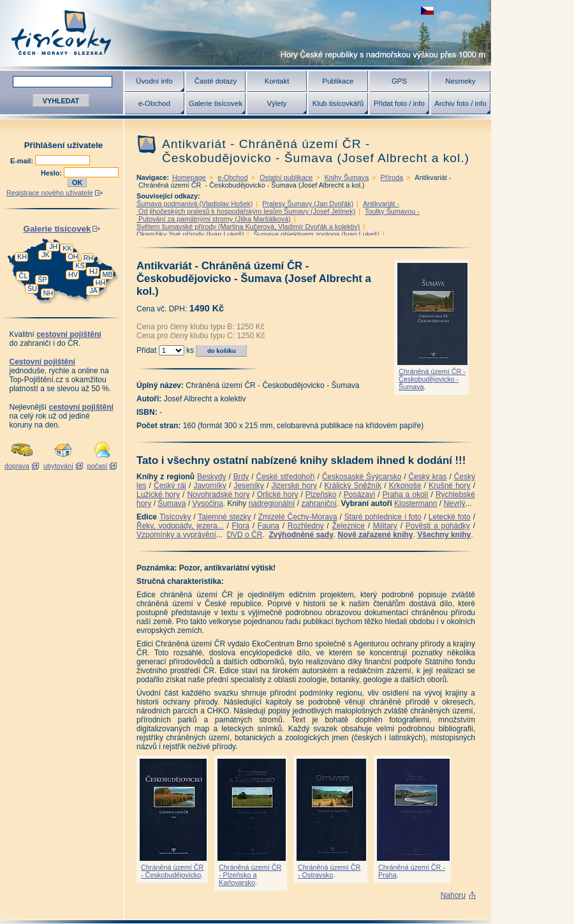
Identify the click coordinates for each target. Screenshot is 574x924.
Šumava (172, 503)
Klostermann (416, 503)
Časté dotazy (216, 81)
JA (93, 290)
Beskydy (211, 477)
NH (48, 293)
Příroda (392, 177)
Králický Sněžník (353, 486)
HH (101, 283)
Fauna (269, 526)
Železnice (349, 526)
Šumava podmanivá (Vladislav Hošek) (195, 204)
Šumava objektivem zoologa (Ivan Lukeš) (316, 234)
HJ (93, 271)
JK (46, 255)
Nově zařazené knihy (375, 535)
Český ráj (170, 486)
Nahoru (453, 895)
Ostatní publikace (286, 177)
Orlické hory (278, 495)
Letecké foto (450, 517)
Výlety (276, 103)
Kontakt (277, 81)
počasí (98, 466)
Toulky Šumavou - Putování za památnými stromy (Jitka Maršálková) (278, 215)
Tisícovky (175, 517)
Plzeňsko (321, 495)
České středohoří (286, 477)
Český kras (428, 477)
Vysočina (207, 503)
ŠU (32, 288)
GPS (399, 81)
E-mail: (23, 161)
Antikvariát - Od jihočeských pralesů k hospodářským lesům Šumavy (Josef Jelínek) (268, 207)
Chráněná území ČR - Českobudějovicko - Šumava (432, 379)
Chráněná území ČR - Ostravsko (329, 871)
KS (80, 265)
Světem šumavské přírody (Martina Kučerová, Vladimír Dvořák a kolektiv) (248, 227)
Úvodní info (154, 81)
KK (67, 248)
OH (73, 257)
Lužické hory (158, 495)
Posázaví (359, 495)
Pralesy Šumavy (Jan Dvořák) (308, 204)
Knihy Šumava (347, 177)
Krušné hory (450, 486)
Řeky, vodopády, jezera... (180, 526)
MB (107, 274)
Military (385, 526)
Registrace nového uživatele (50, 193)
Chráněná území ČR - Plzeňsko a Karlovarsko (250, 875)
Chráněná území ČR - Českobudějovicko (172, 871)
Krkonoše (405, 486)
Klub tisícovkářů (338, 103)
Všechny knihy (444, 535)
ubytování (58, 466)
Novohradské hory (218, 495)
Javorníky (210, 486)
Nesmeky (460, 81)
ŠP (42, 279)
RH (89, 258)
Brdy (241, 477)
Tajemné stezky (224, 517)
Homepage (189, 177)
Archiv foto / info (460, 103)
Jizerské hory (294, 486)
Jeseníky (248, 486)
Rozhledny (306, 526)
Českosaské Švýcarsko (362, 477)
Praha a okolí (406, 495)
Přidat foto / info (399, 103)
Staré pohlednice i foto (383, 517)
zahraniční (319, 503)
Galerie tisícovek (216, 103)
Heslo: (52, 173)
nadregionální (272, 503)
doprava (17, 466)
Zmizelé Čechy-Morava (298, 517)
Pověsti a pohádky (438, 526)
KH (22, 257)
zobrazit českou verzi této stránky (427, 11)
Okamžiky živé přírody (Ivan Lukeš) (190, 234)
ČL (24, 276)
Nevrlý (454, 503)
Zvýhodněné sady (301, 535)
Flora (241, 526)
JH (53, 246)
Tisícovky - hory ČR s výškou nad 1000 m (246, 33)
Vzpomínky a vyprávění (176, 535)
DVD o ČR (244, 535)
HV (73, 274)
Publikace (338, 81)
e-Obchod (154, 103)
